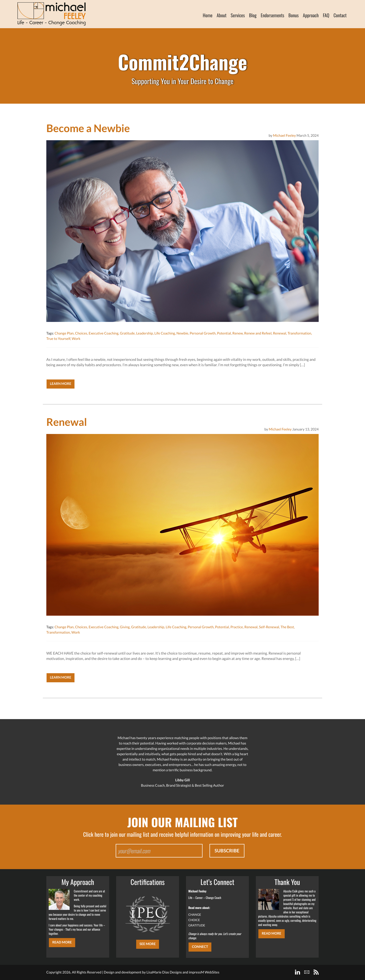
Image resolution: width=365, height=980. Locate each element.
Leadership (145, 333)
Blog (253, 15)
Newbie (182, 333)
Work (76, 339)
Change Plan (64, 333)
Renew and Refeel (258, 333)
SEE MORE (148, 944)
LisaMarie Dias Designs (164, 972)
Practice (237, 627)
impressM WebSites (204, 972)
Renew (238, 333)
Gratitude (127, 333)
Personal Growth (203, 333)
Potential (224, 333)
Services (238, 15)
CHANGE (195, 915)
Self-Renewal (269, 627)
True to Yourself (58, 339)
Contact (340, 15)
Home (208, 15)
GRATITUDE (197, 925)
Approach (311, 15)
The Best (287, 627)
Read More (62, 942)
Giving (125, 627)
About (222, 15)
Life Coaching (165, 333)
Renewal (280, 333)
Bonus (294, 15)
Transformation (299, 333)
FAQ (326, 15)
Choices (81, 333)
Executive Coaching (104, 333)
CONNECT (200, 947)
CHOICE (194, 920)
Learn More (61, 384)
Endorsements (272, 15)
